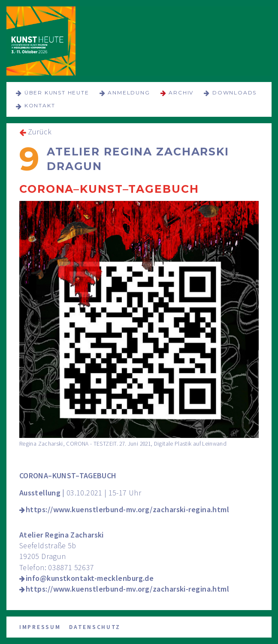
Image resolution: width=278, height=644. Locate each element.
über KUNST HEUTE (57, 93)
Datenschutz (95, 627)
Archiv (181, 93)
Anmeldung (129, 93)
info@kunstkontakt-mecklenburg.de (90, 578)
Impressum (40, 627)
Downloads (234, 93)
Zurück (40, 132)
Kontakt (40, 105)
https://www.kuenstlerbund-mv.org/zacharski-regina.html (127, 509)
